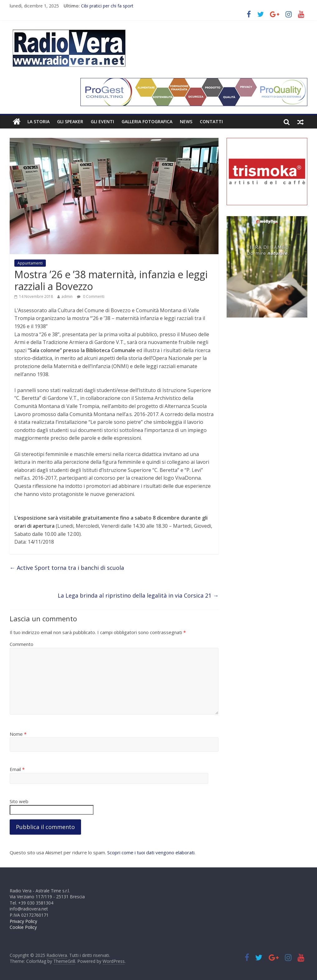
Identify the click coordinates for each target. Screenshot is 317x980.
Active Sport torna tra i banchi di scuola (67, 568)
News (186, 121)
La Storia (38, 121)
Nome (18, 734)
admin (67, 296)
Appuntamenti (30, 263)
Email (17, 769)
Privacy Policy (23, 921)
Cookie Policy (23, 927)
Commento (22, 644)
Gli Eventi (102, 121)
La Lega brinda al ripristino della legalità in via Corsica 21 (138, 595)
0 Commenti (91, 296)
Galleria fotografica (147, 121)
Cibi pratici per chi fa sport (107, 6)
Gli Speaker (70, 121)
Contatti (211, 121)
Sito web (19, 801)
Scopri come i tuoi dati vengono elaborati (151, 852)
